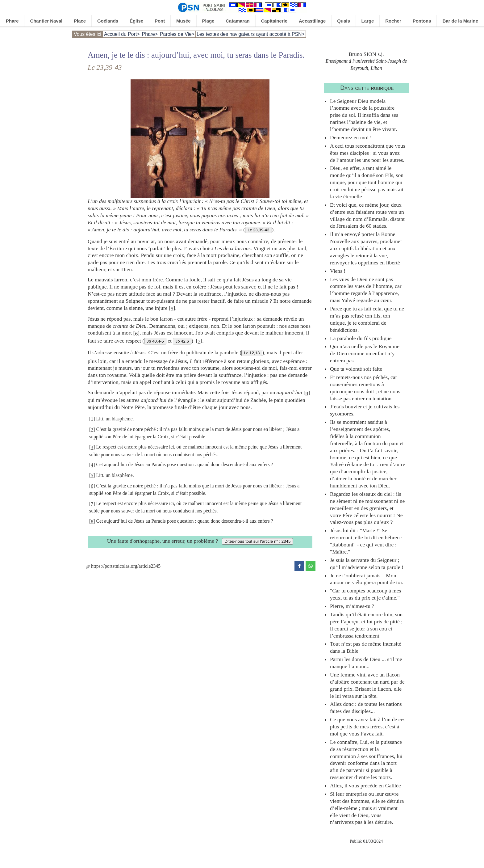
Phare (12, 21)
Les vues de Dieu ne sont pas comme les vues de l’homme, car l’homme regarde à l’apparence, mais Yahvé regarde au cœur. (366, 290)
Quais (344, 21)
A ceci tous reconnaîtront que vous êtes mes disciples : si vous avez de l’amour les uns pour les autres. (368, 153)
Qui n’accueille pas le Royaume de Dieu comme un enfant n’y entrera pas (365, 353)
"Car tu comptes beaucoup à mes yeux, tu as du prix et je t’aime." (365, 594)
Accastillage (312, 21)
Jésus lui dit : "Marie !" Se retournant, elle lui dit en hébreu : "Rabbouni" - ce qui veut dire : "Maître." (366, 541)
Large (368, 21)
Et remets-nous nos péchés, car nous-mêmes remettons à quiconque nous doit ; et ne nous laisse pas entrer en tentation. (365, 388)
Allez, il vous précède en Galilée (365, 786)
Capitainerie (274, 21)
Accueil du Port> (122, 34)
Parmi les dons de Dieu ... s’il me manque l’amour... (366, 663)
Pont (160, 21)
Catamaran (238, 21)
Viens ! (338, 271)
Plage (208, 21)
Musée (184, 21)
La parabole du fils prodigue (361, 338)
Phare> (150, 34)
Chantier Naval (46, 21)
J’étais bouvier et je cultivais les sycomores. (365, 410)
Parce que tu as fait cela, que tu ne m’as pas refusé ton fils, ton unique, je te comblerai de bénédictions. (367, 319)
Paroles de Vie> (177, 34)
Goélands (108, 21)
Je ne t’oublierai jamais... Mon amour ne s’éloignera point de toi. (367, 579)
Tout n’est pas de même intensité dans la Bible (366, 647)
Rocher (393, 21)
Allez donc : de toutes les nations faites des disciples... (366, 708)
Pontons (422, 21)
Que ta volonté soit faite (356, 369)
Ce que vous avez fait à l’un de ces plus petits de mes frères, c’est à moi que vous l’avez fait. (368, 727)
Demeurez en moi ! (351, 137)
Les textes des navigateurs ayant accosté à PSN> (251, 34)
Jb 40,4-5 (155, 341)
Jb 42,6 (182, 341)
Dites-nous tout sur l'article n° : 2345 (257, 541)
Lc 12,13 (252, 353)
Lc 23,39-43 (258, 230)
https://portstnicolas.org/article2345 (123, 566)
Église (136, 21)
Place (80, 21)
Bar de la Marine (460, 21)
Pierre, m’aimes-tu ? (352, 606)
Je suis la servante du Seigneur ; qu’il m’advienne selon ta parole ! (367, 564)
